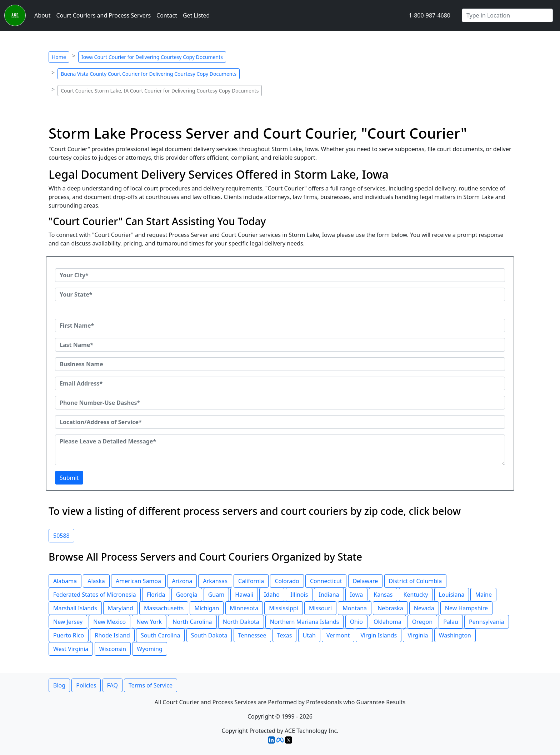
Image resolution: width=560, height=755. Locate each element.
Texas (285, 635)
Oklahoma (387, 622)
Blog (59, 685)
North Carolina (192, 622)
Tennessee (252, 635)
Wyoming (150, 649)
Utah (309, 635)
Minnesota (244, 608)
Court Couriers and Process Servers (103, 15)
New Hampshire (466, 608)
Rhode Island (112, 635)
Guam (216, 595)
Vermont (338, 635)
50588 (61, 536)
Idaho (272, 595)
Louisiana (452, 595)
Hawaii (244, 595)
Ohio (356, 622)
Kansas (383, 595)
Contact (167, 15)
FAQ (112, 685)
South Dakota (209, 635)
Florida (156, 595)
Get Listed (196, 15)
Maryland (121, 608)
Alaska (96, 581)
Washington (455, 635)
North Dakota (241, 622)
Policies (86, 685)
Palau (451, 622)
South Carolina (160, 635)
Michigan (207, 608)
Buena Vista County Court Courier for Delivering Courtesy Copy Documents (149, 74)
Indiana (329, 595)
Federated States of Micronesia (95, 595)
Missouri (320, 608)
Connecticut (326, 581)
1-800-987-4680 (430, 15)
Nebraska (390, 608)
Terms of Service (151, 685)
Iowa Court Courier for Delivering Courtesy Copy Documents (152, 57)
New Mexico (109, 622)
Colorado (287, 581)
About (42, 15)
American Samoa (138, 581)
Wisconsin (113, 649)
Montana (355, 608)
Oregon (422, 622)
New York (149, 622)
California (251, 581)
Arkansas (215, 581)
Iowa (356, 595)
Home (59, 57)
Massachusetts (164, 608)
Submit (69, 478)
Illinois (299, 595)
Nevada (424, 608)
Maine (483, 595)
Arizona (182, 581)
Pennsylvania (487, 622)
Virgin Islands (379, 635)
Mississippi (283, 608)
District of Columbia (416, 581)
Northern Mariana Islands (305, 622)
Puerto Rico (69, 635)
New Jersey (68, 622)
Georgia (187, 595)
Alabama (65, 581)
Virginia (418, 635)
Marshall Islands (75, 608)
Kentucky (416, 595)
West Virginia (71, 649)
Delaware (366, 581)
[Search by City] (507, 15)
